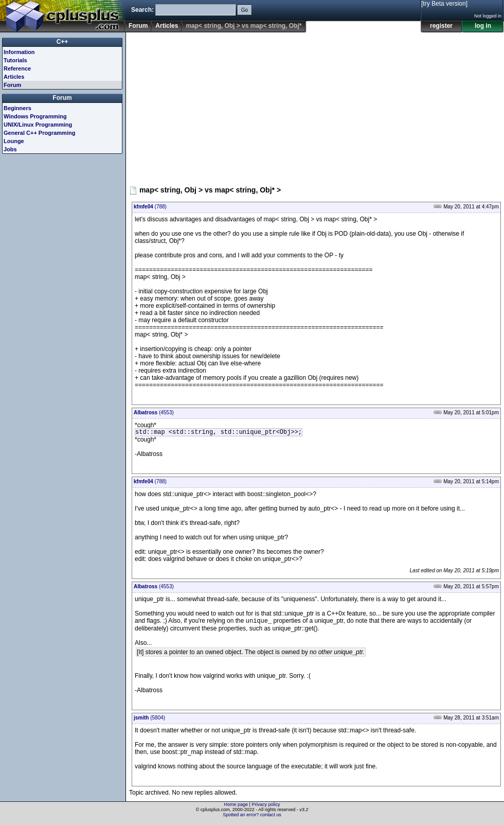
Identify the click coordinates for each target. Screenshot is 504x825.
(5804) (149, 720)
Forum (138, 26)
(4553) (154, 412)
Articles (167, 26)
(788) (150, 207)
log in (483, 26)
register (441, 26)
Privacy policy (266, 807)
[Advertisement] (245, 105)
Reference (17, 68)
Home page (236, 807)
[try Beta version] (444, 4)
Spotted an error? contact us (252, 817)
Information (19, 52)
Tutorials (15, 60)
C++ (62, 42)
